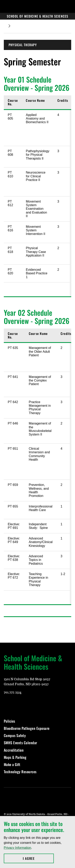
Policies (9, 721)
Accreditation (14, 750)
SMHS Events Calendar (20, 743)
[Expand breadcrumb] (9, 26)
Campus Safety (15, 735)
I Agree (38, 858)
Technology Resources (20, 772)
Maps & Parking (15, 757)
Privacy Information (17, 848)
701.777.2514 (13, 692)
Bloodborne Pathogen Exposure (27, 728)
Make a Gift (12, 764)
